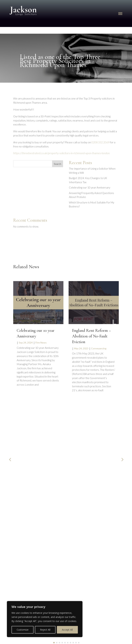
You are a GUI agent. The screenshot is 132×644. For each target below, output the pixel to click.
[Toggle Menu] (120, 13)
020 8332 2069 (86, 498)
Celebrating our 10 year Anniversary (90, 187)
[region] (45, 619)
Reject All (45, 630)
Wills (25, 463)
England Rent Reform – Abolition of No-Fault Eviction (91, 336)
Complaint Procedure (19, 567)
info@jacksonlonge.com (91, 505)
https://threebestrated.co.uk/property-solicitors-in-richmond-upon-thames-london (61, 153)
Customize (23, 630)
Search (57, 164)
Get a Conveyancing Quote (22, 546)
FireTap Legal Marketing (82, 641)
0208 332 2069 (100, 142)
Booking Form (15, 540)
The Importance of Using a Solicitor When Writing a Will (35, 455)
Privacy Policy (15, 562)
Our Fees (12, 551)
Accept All (67, 630)
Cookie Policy (15, 556)
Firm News (41, 343)
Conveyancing (99, 348)
